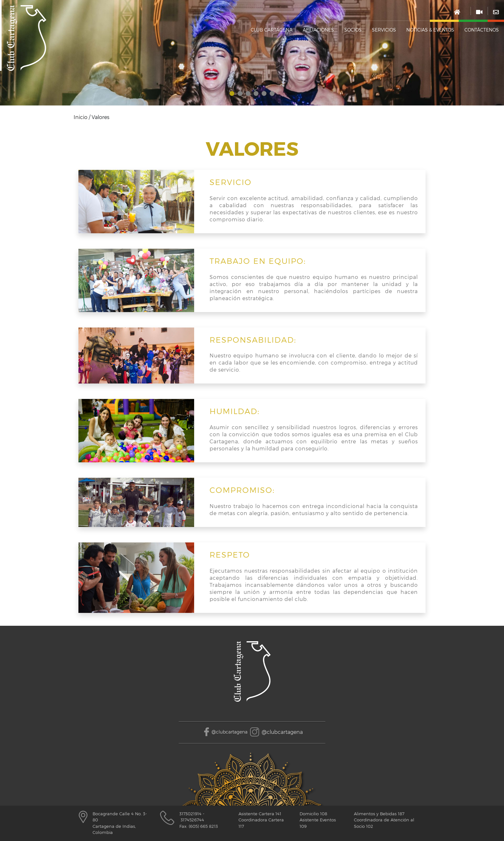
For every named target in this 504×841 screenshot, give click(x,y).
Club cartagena (272, 30)
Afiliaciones (318, 30)
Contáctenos (482, 30)
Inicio (81, 117)
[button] (232, 93)
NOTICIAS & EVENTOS (430, 30)
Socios (353, 30)
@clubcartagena (230, 732)
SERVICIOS (384, 30)
